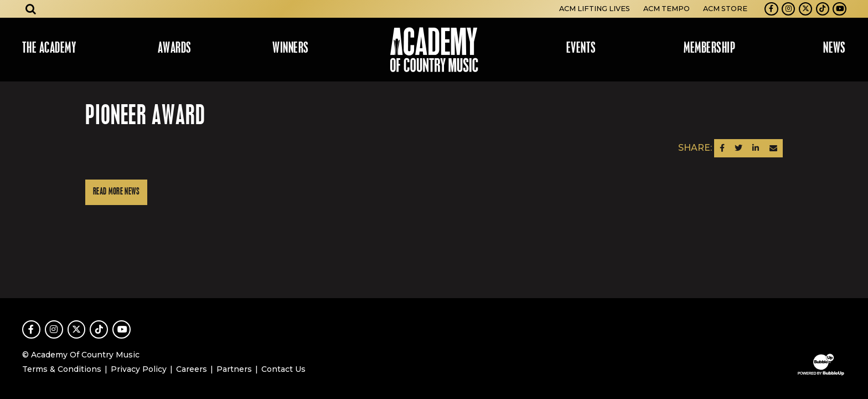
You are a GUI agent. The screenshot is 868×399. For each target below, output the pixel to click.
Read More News (116, 192)
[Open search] (31, 9)
